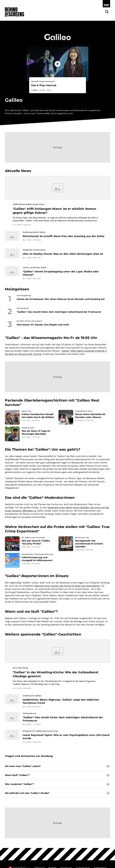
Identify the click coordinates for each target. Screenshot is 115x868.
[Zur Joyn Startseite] (106, 4)
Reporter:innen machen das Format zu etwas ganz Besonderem (67, 586)
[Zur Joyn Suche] (107, 12)
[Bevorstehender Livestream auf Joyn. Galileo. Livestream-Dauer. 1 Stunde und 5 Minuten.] (58, 86)
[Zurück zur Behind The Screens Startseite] (15, 12)
